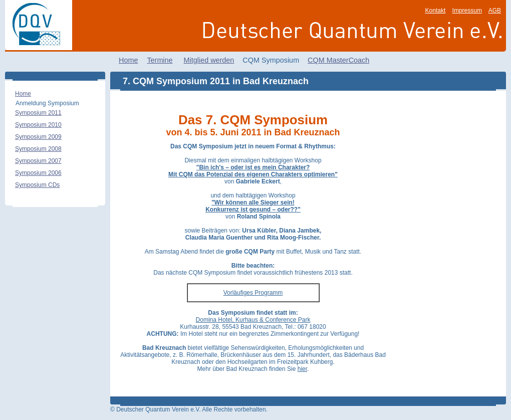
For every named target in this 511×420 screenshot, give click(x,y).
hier (302, 369)
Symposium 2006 (38, 173)
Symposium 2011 (38, 113)
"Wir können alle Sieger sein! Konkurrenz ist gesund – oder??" (253, 206)
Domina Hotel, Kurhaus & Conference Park (253, 320)
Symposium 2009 (38, 137)
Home (128, 60)
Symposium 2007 (38, 161)
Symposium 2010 (38, 125)
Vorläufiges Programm (253, 293)
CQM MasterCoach (338, 60)
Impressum (467, 11)
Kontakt (436, 11)
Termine (160, 60)
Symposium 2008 (38, 149)
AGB (495, 11)
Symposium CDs (37, 185)
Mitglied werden (209, 60)
